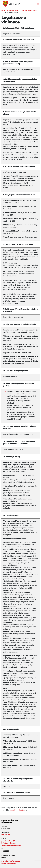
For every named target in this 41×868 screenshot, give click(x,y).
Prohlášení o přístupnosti (11, 861)
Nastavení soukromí (9, 863)
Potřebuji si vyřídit (13, 10)
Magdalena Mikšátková (18, 810)
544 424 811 (6, 834)
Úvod (3, 10)
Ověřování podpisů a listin (29, 10)
